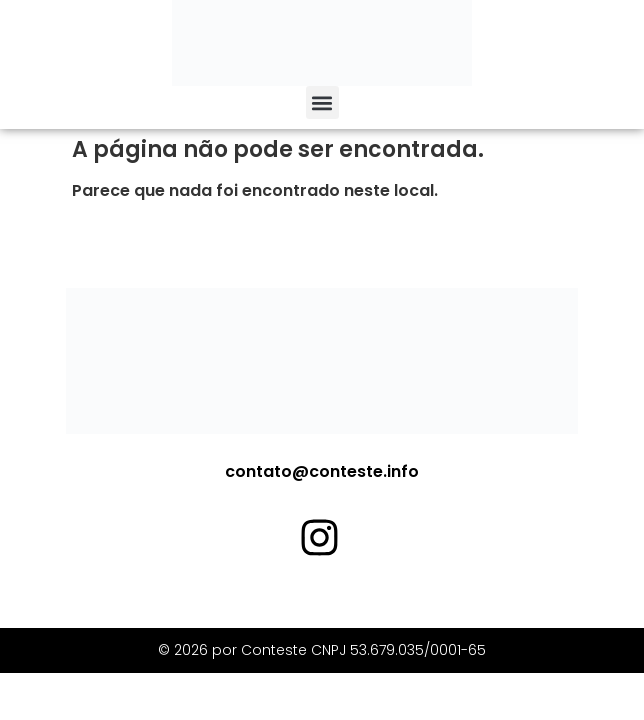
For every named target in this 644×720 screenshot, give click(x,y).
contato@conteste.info (322, 471)
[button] (322, 102)
